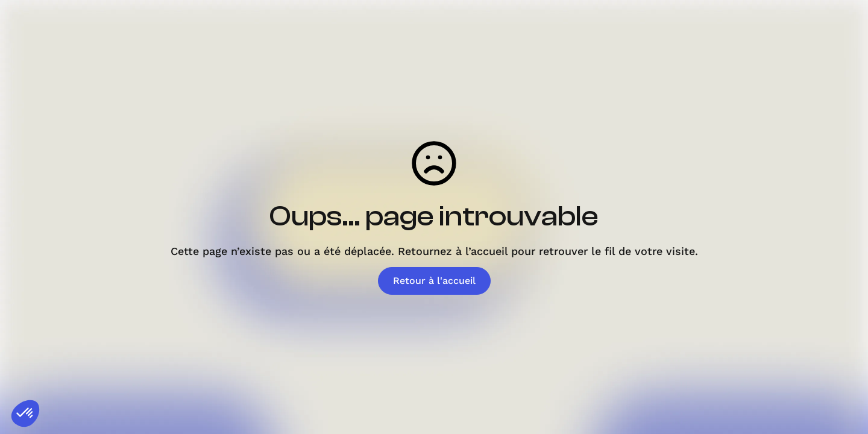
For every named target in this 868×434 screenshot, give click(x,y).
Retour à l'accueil (434, 281)
